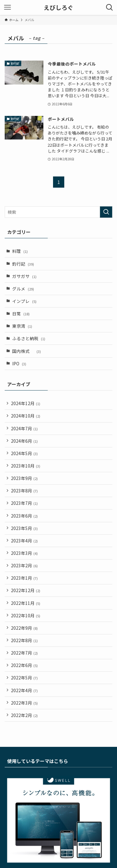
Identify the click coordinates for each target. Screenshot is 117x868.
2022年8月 (24, 640)
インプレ (24, 301)
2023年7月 (24, 503)
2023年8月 (24, 491)
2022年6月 (24, 665)
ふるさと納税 (29, 338)
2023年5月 (24, 528)
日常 (21, 313)
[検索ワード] (58, 212)
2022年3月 (24, 703)
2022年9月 (24, 628)
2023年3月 (24, 553)
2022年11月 (26, 603)
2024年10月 (26, 416)
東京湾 (22, 326)
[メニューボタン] (7, 7)
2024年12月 (26, 403)
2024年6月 (24, 441)
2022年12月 (26, 590)
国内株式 (27, 351)
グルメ (23, 289)
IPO (19, 363)
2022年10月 (26, 615)
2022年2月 (24, 715)
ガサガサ (24, 276)
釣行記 (23, 264)
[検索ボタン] (110, 7)
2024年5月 (24, 453)
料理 (20, 251)
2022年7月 (24, 653)
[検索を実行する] (106, 212)
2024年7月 (24, 428)
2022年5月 (24, 678)
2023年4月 (24, 541)
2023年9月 (24, 478)
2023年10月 (26, 466)
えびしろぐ (58, 8)
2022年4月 (24, 690)
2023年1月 (24, 578)
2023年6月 (24, 516)
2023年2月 (24, 565)
